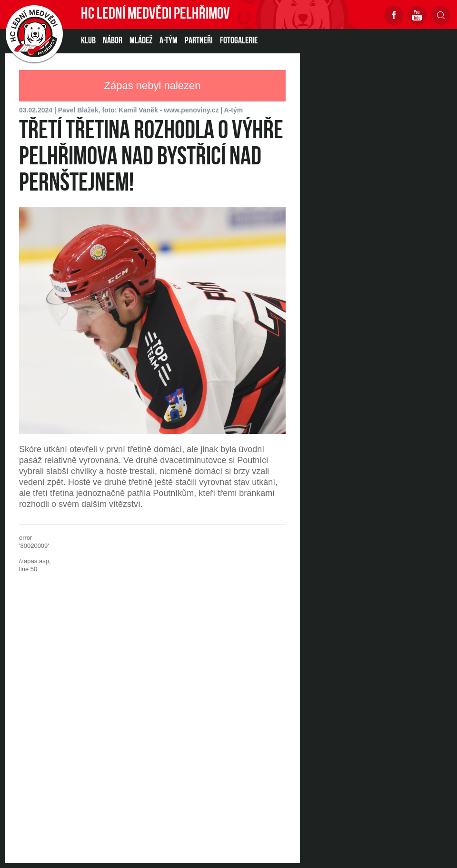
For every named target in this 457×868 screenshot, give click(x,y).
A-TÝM (169, 41)
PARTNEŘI (199, 41)
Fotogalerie (239, 41)
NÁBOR (113, 41)
